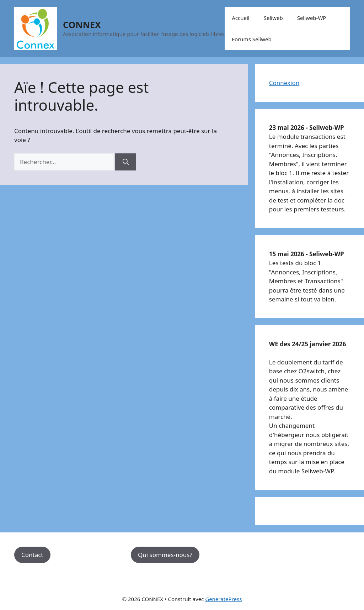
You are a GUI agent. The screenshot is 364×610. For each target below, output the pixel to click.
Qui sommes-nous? (165, 555)
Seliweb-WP (312, 18)
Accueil (240, 18)
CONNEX (82, 25)
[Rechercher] (126, 162)
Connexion (284, 83)
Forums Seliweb (251, 39)
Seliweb (273, 18)
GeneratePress (223, 599)
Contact (32, 555)
